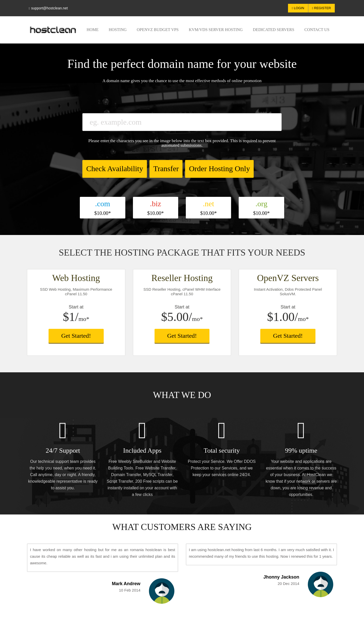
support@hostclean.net (48, 8)
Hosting (118, 30)
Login (298, 8)
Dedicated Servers (274, 30)
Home (93, 30)
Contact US (317, 30)
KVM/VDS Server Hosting (216, 30)
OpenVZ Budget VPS (158, 30)
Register (322, 8)
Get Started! (76, 336)
